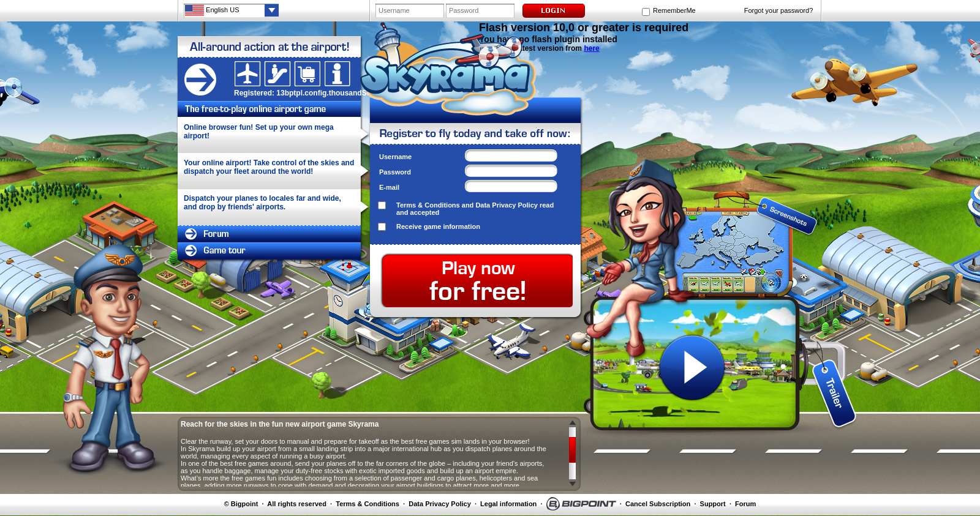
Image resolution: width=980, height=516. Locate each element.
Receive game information (438, 226)
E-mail (389, 187)
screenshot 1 (692, 203)
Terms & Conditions (428, 205)
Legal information (508, 504)
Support (713, 504)
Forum (745, 504)
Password (395, 172)
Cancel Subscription (658, 504)
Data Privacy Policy (507, 205)
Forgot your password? (779, 10)
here (591, 48)
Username (395, 157)
